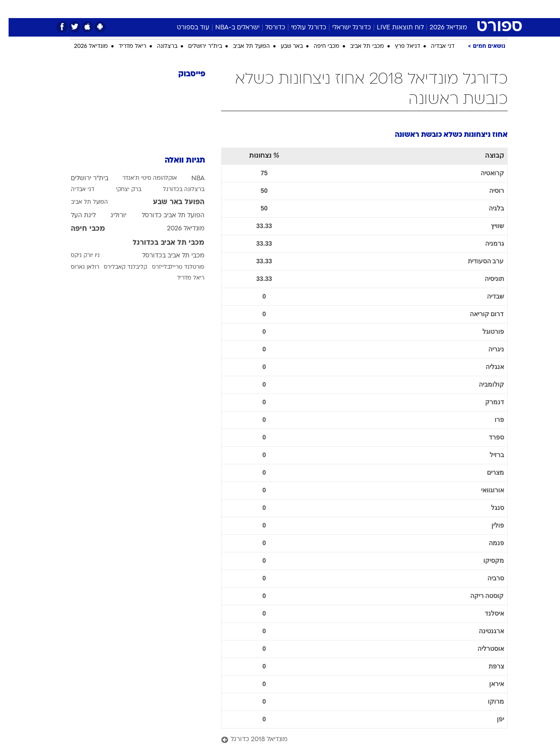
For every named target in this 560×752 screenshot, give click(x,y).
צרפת (488, 666)
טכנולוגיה (193, 9)
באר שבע (283, 47)
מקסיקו (485, 560)
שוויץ (489, 226)
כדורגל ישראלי (343, 28)
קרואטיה (484, 173)
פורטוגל (485, 332)
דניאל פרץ (399, 47)
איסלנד (486, 613)
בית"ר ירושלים (197, 47)
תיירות (227, 9)
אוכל (286, 9)
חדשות (457, 9)
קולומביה (483, 384)
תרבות (363, 9)
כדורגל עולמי (300, 28)
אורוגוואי (484, 490)
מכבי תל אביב (359, 47)
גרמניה (486, 243)
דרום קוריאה (478, 314)
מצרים (487, 472)
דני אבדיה (434, 47)
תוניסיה (486, 279)
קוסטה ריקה (479, 596)
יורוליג (110, 216)
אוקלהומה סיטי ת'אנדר (141, 178)
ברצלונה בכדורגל (175, 190)
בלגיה (488, 208)
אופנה (160, 9)
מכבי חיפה (318, 47)
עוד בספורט (185, 28)
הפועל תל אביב (243, 47)
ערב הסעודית (477, 261)
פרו (491, 420)
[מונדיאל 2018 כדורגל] (356, 740)
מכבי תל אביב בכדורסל (165, 256)
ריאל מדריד (124, 47)
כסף (309, 9)
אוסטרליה (482, 649)
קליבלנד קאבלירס (117, 267)
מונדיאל (395, 9)
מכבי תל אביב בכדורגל (160, 243)
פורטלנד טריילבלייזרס (170, 267)
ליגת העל (75, 216)
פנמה (488, 543)
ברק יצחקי (120, 190)
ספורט (427, 9)
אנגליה (486, 367)
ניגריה (488, 349)
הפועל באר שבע (170, 202)
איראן (488, 684)
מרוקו (487, 701)
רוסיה (488, 191)
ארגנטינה (483, 631)
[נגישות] (12, 9)
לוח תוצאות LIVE (392, 28)
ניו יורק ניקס (77, 256)
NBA (189, 179)
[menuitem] (452, 9)
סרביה (487, 578)
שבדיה (487, 296)
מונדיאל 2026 (440, 28)
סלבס (334, 9)
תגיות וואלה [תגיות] (176, 161)
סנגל (489, 508)
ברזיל (488, 455)
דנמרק (486, 402)
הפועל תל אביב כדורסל (164, 216)
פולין (489, 525)
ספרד (488, 437)
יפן (492, 719)
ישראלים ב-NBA (229, 28)
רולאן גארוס (76, 267)
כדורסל (267, 28)
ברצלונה (159, 47)
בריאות (258, 9)
